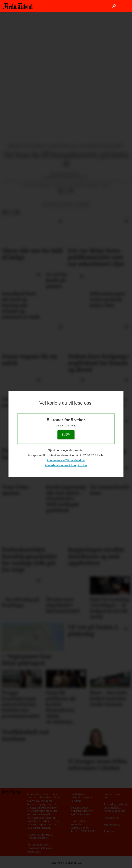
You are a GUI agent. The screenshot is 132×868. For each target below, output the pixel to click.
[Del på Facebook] (60, 191)
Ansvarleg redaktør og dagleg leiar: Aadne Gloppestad (115, 808)
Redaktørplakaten (37, 838)
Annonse (109, 831)
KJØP (66, 434)
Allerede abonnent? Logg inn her (66, 465)
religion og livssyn (57, 205)
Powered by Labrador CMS (66, 863)
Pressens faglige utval (40, 835)
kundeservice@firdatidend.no (66, 460)
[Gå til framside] (18, 6)
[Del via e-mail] (71, 191)
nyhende (83, 205)
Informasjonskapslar (39, 848)
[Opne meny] (126, 6)
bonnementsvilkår (40, 845)
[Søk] (114, 6)
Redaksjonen (112, 818)
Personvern (34, 851)
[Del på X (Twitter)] (66, 191)
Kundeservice (112, 825)
